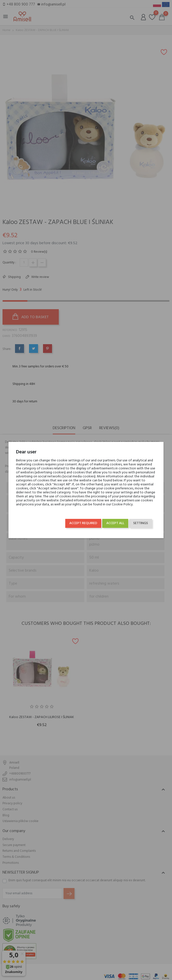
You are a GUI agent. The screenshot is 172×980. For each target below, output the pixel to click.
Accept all (115, 523)
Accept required (83, 523)
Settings (141, 523)
